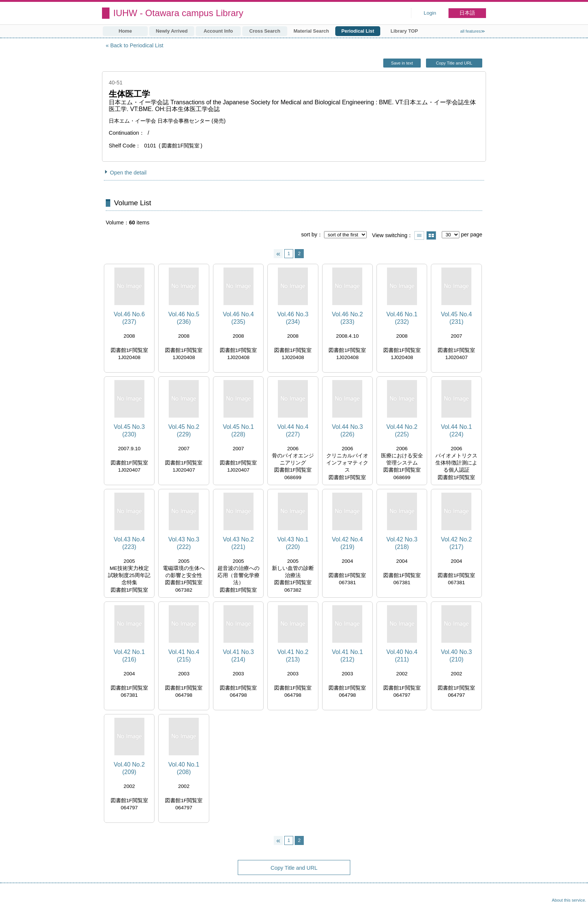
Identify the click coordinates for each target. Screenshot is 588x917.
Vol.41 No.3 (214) (238, 655)
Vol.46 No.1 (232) (402, 318)
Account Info (218, 31)
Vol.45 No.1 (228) (238, 430)
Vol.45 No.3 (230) (129, 430)
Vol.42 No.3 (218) (402, 543)
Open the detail (128, 173)
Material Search (311, 31)
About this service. (569, 900)
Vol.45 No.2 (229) (184, 430)
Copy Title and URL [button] (454, 63)
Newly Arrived (172, 31)
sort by (309, 235)
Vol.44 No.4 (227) (293, 430)
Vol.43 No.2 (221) (238, 543)
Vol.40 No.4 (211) (402, 655)
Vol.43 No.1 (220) (293, 543)
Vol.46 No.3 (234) (293, 318)
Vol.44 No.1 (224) (457, 430)
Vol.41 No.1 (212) (347, 655)
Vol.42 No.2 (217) (457, 543)
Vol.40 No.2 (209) (129, 768)
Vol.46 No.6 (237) (129, 318)
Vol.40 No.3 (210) (457, 655)
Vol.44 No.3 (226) (347, 430)
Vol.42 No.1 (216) (129, 655)
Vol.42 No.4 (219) (347, 543)
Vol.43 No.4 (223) (129, 543)
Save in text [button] (402, 63)
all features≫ (473, 31)
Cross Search (265, 31)
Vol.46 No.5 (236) (184, 318)
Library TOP (404, 31)
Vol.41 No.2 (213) (293, 655)
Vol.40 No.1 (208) (184, 768)
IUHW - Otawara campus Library (178, 13)
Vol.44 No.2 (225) (402, 430)
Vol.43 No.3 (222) (184, 543)
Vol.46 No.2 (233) (347, 318)
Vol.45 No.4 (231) (457, 318)
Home (125, 31)
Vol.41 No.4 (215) (184, 655)
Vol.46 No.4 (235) (238, 318)
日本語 (467, 13)
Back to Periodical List (137, 45)
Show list (419, 235)
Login (430, 13)
